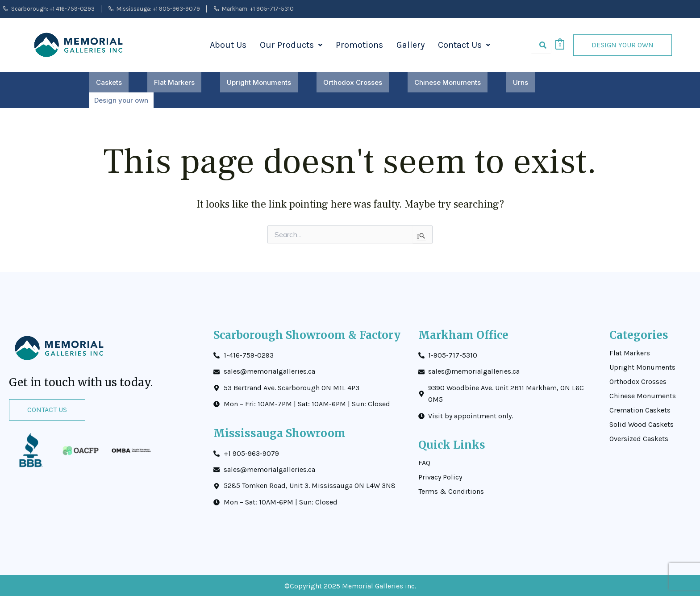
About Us (228, 45)
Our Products (291, 45)
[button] (291, 45)
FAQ (424, 462)
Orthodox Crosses (353, 82)
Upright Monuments (259, 82)
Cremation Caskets (640, 409)
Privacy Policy (440, 476)
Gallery (410, 45)
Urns (521, 82)
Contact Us (464, 45)
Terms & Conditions (451, 490)
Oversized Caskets (639, 438)
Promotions (359, 45)
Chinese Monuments (448, 82)
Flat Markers (174, 82)
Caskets (109, 82)
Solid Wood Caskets (642, 423)
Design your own (121, 100)
